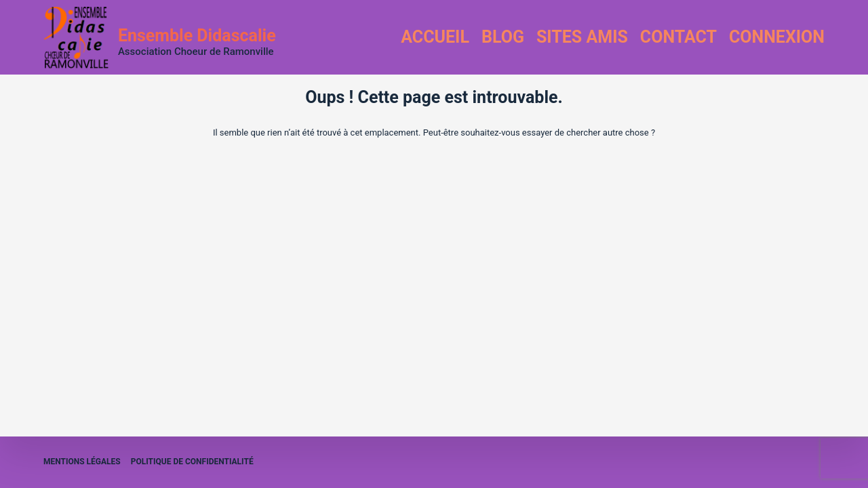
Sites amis (582, 37)
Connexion (777, 37)
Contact (678, 37)
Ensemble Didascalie (197, 36)
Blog (503, 37)
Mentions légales (82, 462)
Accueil (435, 37)
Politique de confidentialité (192, 462)
